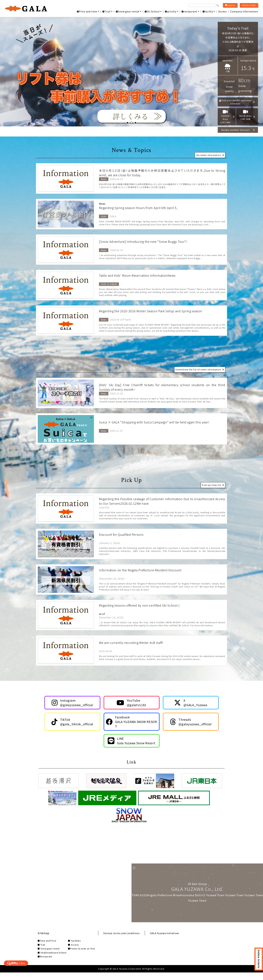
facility (208, 11)
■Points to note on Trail (82, 956)
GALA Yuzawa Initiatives (171, 941)
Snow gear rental (128, 11)
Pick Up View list (211, 484)
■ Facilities (75, 948)
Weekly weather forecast (237, 126)
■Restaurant (45, 964)
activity (171, 11)
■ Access (74, 952)
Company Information (244, 11)
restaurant (189, 11)
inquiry (230, 5)
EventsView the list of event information (197, 368)
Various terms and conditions (124, 941)
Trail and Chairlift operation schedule (237, 102)
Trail (106, 11)
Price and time (87, 11)
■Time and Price (47, 948)
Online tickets (249, 5)
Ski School (152, 11)
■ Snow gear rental (49, 956)
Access (223, 11)
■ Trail (41, 952)
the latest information (208, 153)
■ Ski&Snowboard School (52, 960)
